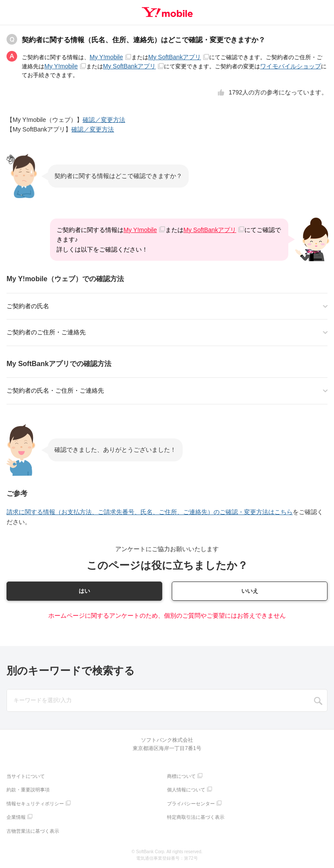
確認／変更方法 (104, 120)
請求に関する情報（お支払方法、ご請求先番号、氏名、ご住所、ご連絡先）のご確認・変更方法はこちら (150, 512)
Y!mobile (167, 12)
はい (84, 591)
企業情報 (16, 818)
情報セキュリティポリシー (35, 804)
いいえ (250, 591)
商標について (181, 777)
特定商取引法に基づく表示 (196, 818)
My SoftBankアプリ (179, 57)
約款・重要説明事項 (28, 791)
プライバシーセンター (191, 804)
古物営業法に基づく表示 (33, 832)
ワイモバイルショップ (291, 66)
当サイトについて (26, 777)
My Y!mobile (110, 57)
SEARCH (318, 702)
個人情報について (186, 791)
